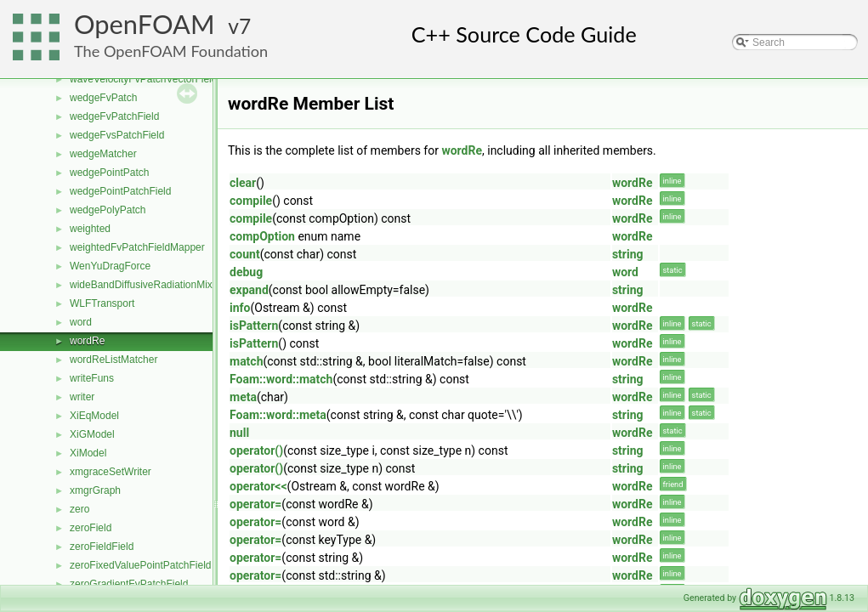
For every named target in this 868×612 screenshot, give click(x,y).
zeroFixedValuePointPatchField (141, 565)
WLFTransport (102, 303)
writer (82, 397)
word (81, 322)
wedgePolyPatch (108, 210)
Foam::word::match (281, 379)
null (239, 433)
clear (243, 183)
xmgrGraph (95, 490)
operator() (256, 450)
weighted (90, 229)
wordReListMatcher (113, 360)
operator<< (258, 486)
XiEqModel (94, 416)
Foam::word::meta (278, 415)
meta (243, 397)
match (247, 361)
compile (251, 201)
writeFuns (92, 378)
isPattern (254, 326)
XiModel (88, 453)
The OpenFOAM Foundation (171, 51)
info (240, 308)
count (245, 254)
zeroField (91, 528)
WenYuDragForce (110, 266)
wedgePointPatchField (120, 191)
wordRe (87, 341)
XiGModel (92, 434)
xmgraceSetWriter (111, 472)
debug (246, 272)
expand (249, 290)
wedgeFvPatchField (114, 116)
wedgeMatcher (103, 154)
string (628, 254)
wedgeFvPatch (103, 98)
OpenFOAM (145, 24)
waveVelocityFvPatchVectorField (143, 79)
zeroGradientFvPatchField (129, 584)
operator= (255, 504)
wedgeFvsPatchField (117, 135)
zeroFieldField (102, 547)
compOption (262, 236)
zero (79, 509)
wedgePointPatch (109, 173)
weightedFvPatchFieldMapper (137, 247)
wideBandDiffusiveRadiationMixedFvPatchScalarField (191, 285)
